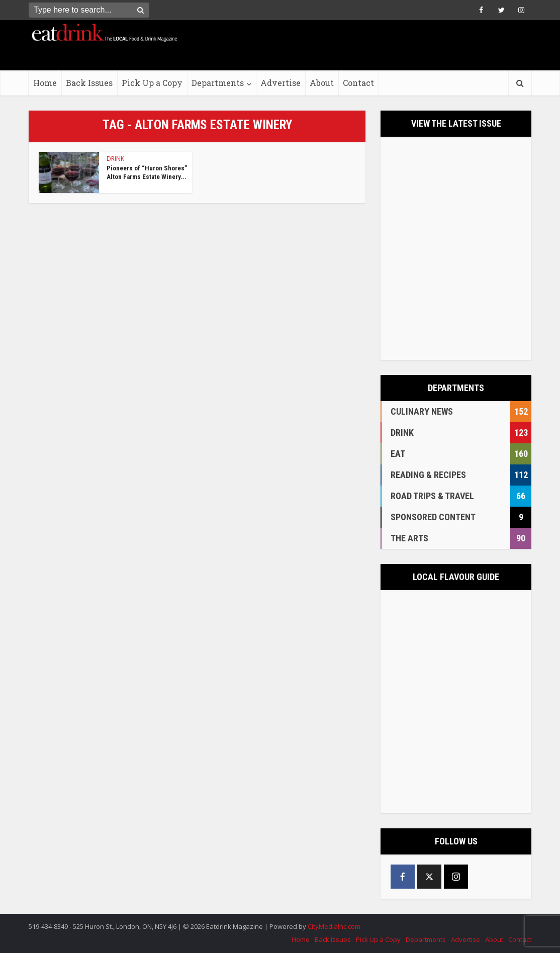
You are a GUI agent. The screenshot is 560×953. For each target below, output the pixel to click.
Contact (358, 83)
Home (45, 83)
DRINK (115, 159)
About (322, 83)
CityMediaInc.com (334, 926)
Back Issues (89, 83)
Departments (218, 83)
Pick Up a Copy (152, 83)
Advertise (281, 83)
